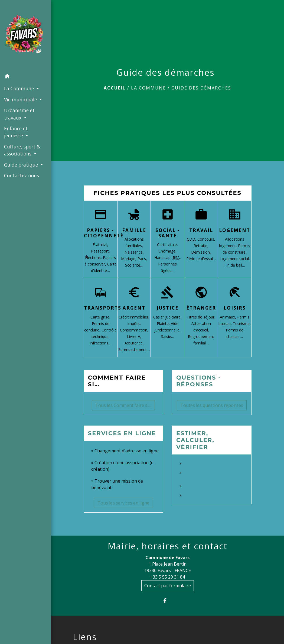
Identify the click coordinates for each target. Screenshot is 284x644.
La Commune (148, 88)
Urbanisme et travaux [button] (19, 114)
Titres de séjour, (201, 317)
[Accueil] (26, 36)
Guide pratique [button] (22, 165)
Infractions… (100, 343)
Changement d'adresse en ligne (127, 451)
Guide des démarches (201, 88)
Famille (134, 230)
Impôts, (134, 323)
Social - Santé (167, 233)
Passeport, (100, 251)
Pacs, (142, 259)
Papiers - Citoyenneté (104, 233)
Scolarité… (134, 265)
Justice (168, 308)
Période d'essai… (201, 259)
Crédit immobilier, (134, 317)
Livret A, (134, 336)
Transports (103, 308)
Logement (235, 230)
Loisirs (235, 308)
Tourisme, (242, 323)
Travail (201, 230)
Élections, (94, 258)
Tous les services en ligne (123, 503)
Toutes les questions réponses (212, 405)
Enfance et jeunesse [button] (16, 132)
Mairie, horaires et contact (168, 546)
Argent (134, 308)
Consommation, (134, 330)
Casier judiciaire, (167, 317)
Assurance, (134, 343)
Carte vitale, (167, 245)
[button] (26, 77)
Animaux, (228, 317)
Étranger (201, 308)
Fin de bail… (235, 265)
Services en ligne (122, 433)
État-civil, (100, 245)
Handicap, (164, 258)
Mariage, (129, 259)
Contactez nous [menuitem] (22, 175)
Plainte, (164, 323)
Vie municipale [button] (21, 99)
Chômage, (167, 251)
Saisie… (168, 336)
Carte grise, (100, 317)
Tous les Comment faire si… (123, 405)
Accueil (115, 88)
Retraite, (201, 246)
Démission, (201, 252)
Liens (85, 637)
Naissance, (134, 252)
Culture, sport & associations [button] (22, 150)
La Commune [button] (20, 88)
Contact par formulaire (168, 586)
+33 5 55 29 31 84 (167, 577)
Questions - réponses (199, 381)
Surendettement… (134, 349)
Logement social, (235, 259)
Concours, (206, 239)
